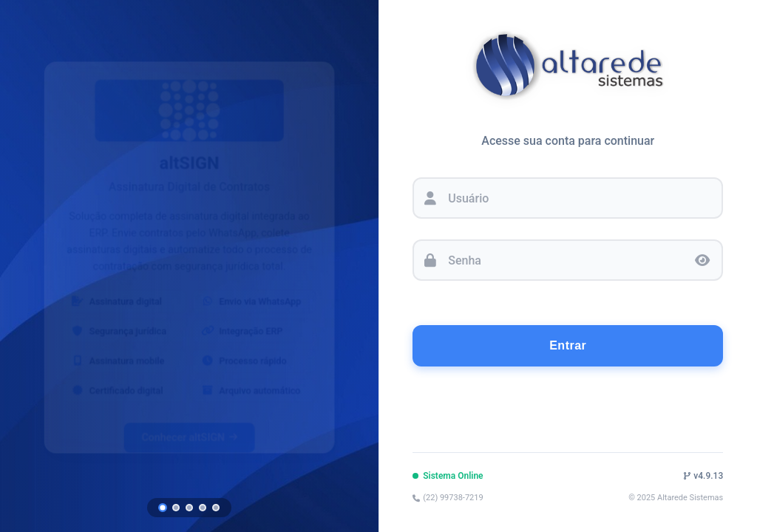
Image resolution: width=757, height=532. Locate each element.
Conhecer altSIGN (189, 427)
